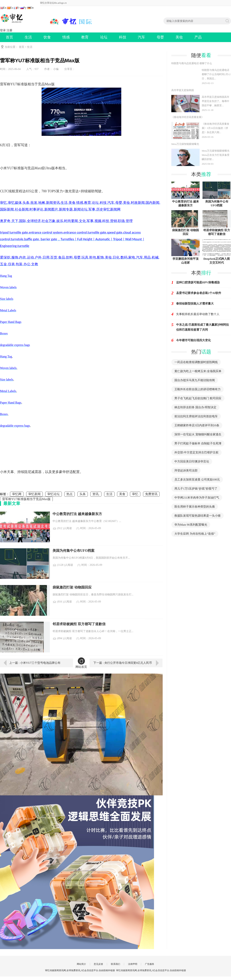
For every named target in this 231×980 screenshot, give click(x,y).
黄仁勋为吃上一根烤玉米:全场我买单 (198, 371)
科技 (123, 37)
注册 (9, 30)
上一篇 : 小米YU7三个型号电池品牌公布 (35, 663)
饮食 (47, 37)
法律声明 (133, 964)
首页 (9, 37)
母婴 (160, 37)
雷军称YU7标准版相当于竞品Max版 (26, 499)
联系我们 (115, 964)
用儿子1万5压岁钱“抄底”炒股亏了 (196, 489)
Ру (23, 8)
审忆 (135, 494)
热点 (69, 494)
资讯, (96, 494)
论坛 (104, 37)
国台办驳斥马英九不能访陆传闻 (195, 380)
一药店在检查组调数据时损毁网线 (196, 362)
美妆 (179, 37)
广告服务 (150, 964)
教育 (85, 37)
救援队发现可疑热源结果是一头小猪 (198, 516)
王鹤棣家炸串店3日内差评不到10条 (197, 425)
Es (10, 8)
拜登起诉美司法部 (186, 470)
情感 (66, 37)
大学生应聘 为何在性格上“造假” (195, 534)
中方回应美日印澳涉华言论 (192, 461)
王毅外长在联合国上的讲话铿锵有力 (198, 389)
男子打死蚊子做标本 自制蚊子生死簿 (198, 443)
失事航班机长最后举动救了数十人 (198, 314)
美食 (122, 494)
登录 (3, 30)
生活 (28, 37)
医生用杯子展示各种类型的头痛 (195, 507)
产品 (198, 37)
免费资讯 (151, 494)
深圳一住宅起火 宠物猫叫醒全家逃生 (198, 434)
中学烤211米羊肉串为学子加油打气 (197, 498)
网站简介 (81, 964)
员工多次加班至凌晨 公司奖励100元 (197, 480)
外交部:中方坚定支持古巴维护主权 (196, 452)
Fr (17, 8)
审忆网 (17, 494)
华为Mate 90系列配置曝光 (191, 525)
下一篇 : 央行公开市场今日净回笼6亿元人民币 (123, 663)
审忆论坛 (54, 494)
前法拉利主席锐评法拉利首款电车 (196, 416)
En (3, 8)
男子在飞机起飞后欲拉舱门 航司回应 (198, 398)
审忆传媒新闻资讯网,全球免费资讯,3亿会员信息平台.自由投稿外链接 (151, 970)
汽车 (141, 37)
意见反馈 (98, 964)
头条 (83, 494)
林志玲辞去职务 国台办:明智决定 (195, 407)
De (31, 8)
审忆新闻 (34, 494)
